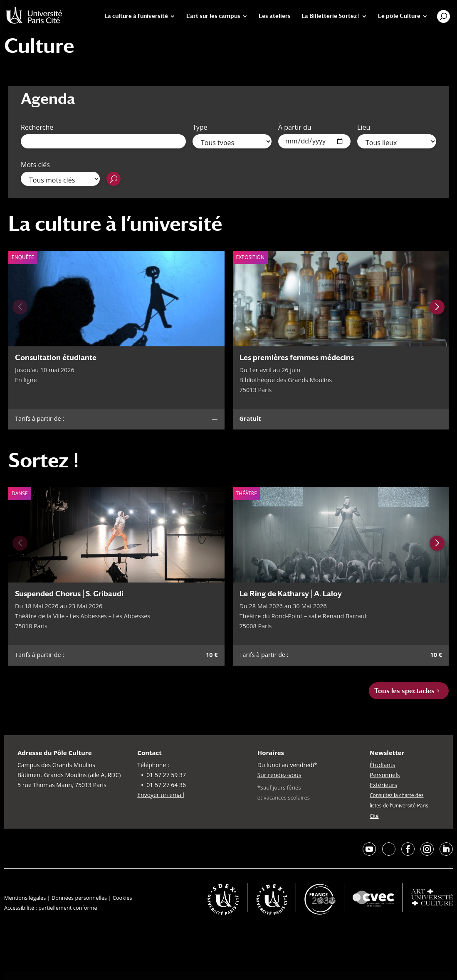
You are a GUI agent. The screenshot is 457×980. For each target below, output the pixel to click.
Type (200, 127)
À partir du (295, 127)
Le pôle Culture (399, 16)
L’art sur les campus (213, 16)
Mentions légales (25, 898)
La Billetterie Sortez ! (331, 16)
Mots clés (35, 165)
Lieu (364, 127)
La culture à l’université (136, 16)
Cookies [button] (122, 898)
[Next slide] (437, 307)
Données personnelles (79, 898)
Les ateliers (275, 16)
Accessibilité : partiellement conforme (51, 908)
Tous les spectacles (404, 691)
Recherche (37, 127)
